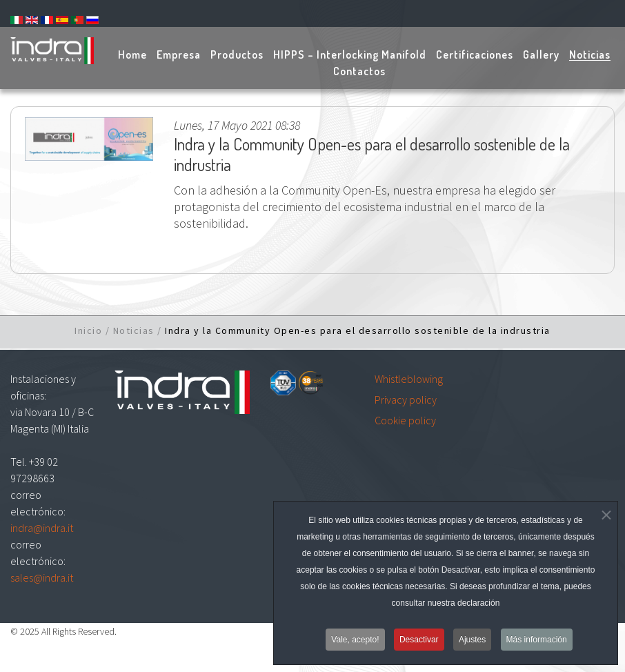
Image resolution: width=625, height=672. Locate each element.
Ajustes (472, 644)
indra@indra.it (42, 528)
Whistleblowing (409, 379)
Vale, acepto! (355, 644)
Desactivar (419, 644)
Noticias (134, 330)
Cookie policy (405, 420)
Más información (537, 644)
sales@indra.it (42, 577)
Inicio (88, 330)
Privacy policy (406, 399)
